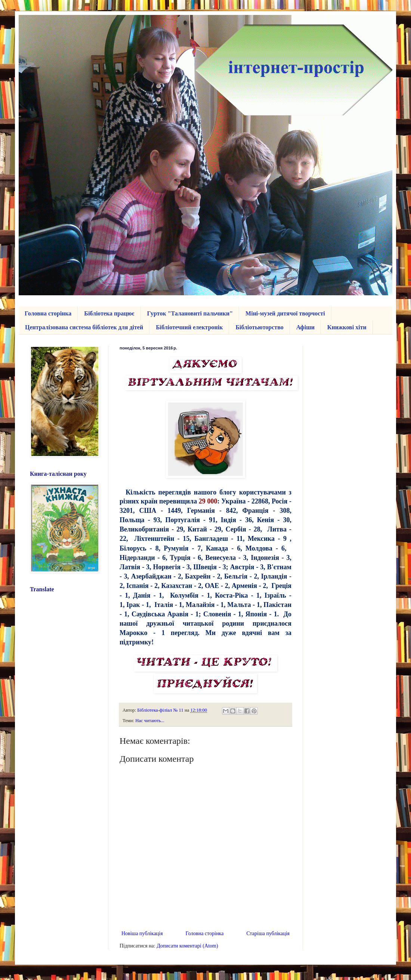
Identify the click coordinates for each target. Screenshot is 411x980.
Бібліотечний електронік (189, 327)
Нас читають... (150, 721)
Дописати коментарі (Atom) (187, 946)
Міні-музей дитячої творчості (285, 313)
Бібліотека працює (109, 313)
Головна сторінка (48, 313)
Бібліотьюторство (259, 327)
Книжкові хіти (347, 327)
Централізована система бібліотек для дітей (84, 327)
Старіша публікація (268, 933)
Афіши (305, 327)
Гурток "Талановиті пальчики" (190, 313)
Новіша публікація (142, 933)
